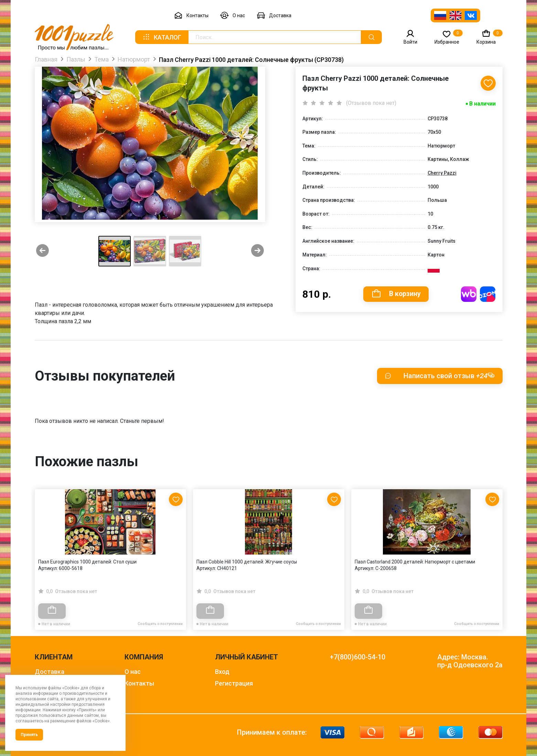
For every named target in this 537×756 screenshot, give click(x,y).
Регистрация (234, 683)
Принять (29, 735)
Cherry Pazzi (442, 173)
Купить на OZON (488, 294)
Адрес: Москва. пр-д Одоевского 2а (470, 661)
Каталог (162, 37)
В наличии (482, 104)
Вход (222, 672)
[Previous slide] (42, 251)
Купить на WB (469, 294)
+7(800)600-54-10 (358, 657)
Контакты (191, 16)
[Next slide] (257, 251)
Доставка (274, 16)
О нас (233, 16)
